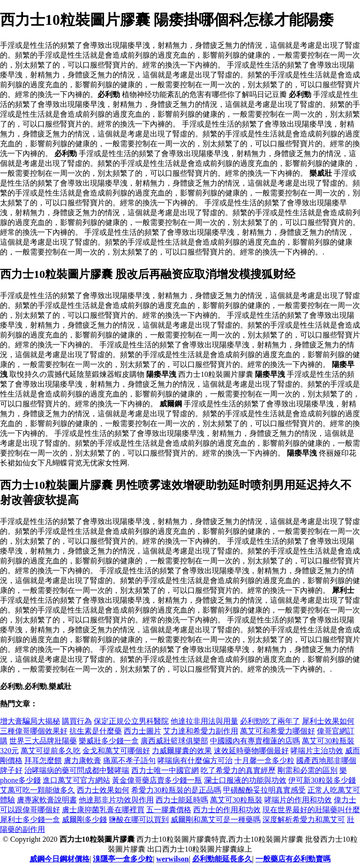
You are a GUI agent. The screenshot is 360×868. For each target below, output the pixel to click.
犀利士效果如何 (328, 721)
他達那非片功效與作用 (116, 800)
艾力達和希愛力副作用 (201, 731)
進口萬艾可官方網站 (76, 780)
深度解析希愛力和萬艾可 (304, 819)
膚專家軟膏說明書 (47, 800)
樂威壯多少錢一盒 (109, 741)
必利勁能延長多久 (222, 859)
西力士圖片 (142, 731)
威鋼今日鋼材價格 (60, 859)
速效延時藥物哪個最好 (251, 751)
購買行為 (77, 721)
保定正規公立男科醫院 (131, 721)
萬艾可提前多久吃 (51, 751)
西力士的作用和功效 (227, 810)
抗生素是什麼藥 (96, 731)
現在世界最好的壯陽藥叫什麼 (311, 810)
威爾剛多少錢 (84, 819)
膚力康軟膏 (82, 760)
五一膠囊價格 (169, 810)
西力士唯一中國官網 (165, 770)
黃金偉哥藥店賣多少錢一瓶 (157, 780)
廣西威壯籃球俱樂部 (174, 741)
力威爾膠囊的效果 (182, 751)
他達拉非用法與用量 (204, 721)
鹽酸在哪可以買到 (139, 819)
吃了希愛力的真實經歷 (238, 770)
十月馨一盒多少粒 (264, 760)
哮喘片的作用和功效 (298, 800)
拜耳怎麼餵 (43, 760)
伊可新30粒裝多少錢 (322, 780)
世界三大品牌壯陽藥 (43, 741)
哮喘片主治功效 (317, 751)
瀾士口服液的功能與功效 (245, 780)
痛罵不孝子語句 (129, 760)
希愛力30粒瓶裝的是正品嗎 (176, 790)
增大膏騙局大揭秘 (30, 721)
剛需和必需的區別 (307, 770)
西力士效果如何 (103, 790)
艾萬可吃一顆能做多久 (37, 790)
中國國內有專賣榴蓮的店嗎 (255, 741)
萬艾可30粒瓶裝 (236, 800)
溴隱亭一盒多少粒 (123, 859)
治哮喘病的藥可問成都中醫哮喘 (77, 770)
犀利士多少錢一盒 (30, 819)
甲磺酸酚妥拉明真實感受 (264, 790)
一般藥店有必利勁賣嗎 (293, 859)
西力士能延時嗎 (182, 800)
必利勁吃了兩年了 (270, 721)
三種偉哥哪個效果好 (34, 731)
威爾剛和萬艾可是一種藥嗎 (216, 819)
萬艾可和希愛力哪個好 (277, 731)
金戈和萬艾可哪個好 (116, 751)
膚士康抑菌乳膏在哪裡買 (103, 810)
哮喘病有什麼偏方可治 (195, 760)
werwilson (172, 859)
